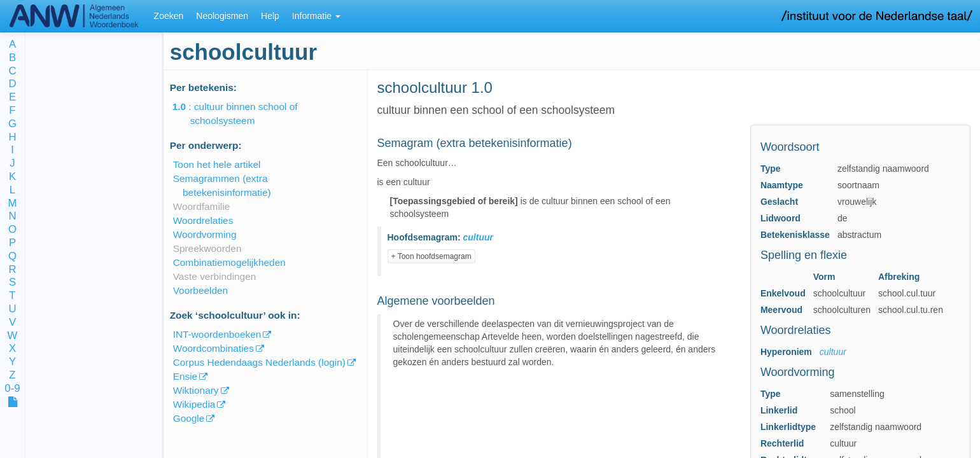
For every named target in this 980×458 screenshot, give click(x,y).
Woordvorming (205, 234)
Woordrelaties (203, 220)
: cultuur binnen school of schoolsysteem (244, 114)
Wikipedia (194, 404)
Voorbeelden (200, 290)
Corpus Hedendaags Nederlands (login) (259, 362)
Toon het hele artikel (217, 164)
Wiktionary (196, 390)
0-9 (12, 389)
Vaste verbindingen (215, 276)
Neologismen (222, 16)
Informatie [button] (316, 16)
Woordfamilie (202, 206)
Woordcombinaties (213, 348)
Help (270, 16)
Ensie (185, 376)
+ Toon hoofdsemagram (431, 256)
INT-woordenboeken (217, 334)
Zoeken (169, 16)
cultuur (833, 352)
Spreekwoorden (207, 248)
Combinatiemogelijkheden (229, 262)
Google (189, 418)
